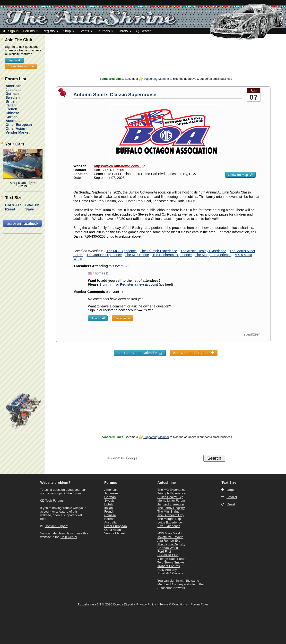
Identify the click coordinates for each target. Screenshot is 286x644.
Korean (12, 117)
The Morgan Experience (213, 255)
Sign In (11, 31)
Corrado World (168, 548)
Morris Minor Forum (171, 501)
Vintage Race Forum (172, 559)
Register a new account (139, 284)
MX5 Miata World (169, 533)
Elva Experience (169, 526)
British (11, 101)
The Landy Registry (171, 508)
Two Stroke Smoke (171, 562)
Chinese (12, 113)
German (12, 94)
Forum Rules (199, 604)
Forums (29, 31)
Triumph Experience (172, 493)
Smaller (32, 205)
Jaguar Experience (171, 504)
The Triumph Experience (159, 251)
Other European (19, 125)
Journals (103, 31)
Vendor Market (18, 132)
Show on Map (240, 175)
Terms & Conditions (173, 604)
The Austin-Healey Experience (203, 251)
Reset (10, 209)
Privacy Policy (146, 604)
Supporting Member (156, 79)
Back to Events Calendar (140, 353)
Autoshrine (167, 483)
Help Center (69, 537)
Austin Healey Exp (170, 497)
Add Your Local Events (194, 353)
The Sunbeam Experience (172, 255)
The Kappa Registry (171, 544)
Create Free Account (21, 66)
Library (123, 31)
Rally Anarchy (167, 570)
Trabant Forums (169, 566)
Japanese (13, 90)
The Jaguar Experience (104, 255)
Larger (13, 205)
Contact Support (56, 526)
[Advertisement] (166, 64)
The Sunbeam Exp (171, 515)
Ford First (164, 551)
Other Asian (15, 129)
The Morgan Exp (169, 519)
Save (30, 209)
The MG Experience (122, 251)
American (13, 86)
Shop (67, 31)
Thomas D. (101, 273)
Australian (14, 121)
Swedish (13, 97)
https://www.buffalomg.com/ (117, 166)
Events (84, 31)
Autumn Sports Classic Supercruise (115, 95)
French (11, 109)
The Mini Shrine (137, 255)
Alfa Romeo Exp (169, 541)
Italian (11, 105)
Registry (49, 31)
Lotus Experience (170, 522)
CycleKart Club (168, 555)
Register (122, 318)
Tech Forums (55, 501)
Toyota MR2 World (170, 537)
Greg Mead (18, 183)
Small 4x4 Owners (170, 573)
